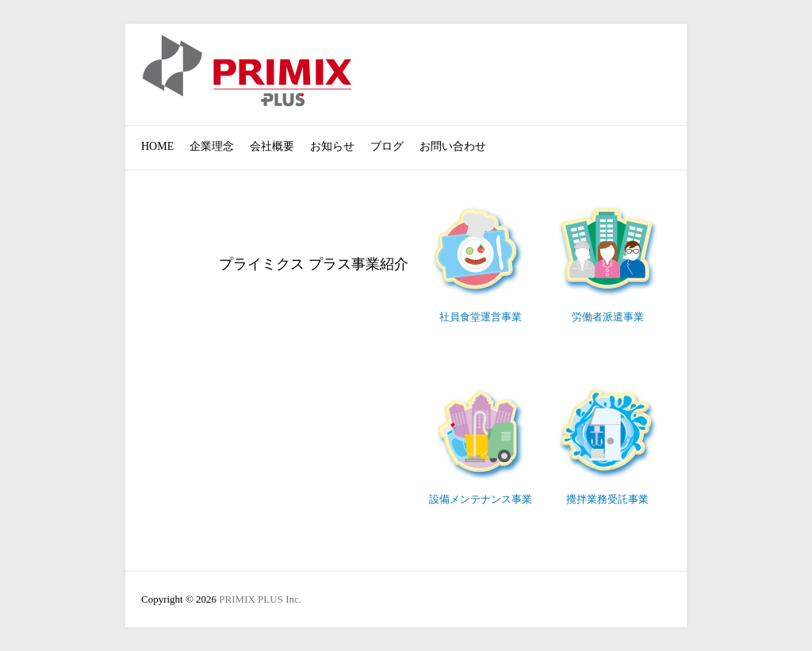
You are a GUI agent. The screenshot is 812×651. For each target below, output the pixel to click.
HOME (157, 146)
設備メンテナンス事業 (481, 499)
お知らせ (332, 146)
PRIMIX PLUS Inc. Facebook (659, 66)
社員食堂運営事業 (481, 317)
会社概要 (272, 146)
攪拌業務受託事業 (607, 499)
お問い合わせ (453, 146)
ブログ (387, 146)
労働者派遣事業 (608, 317)
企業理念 (212, 146)
